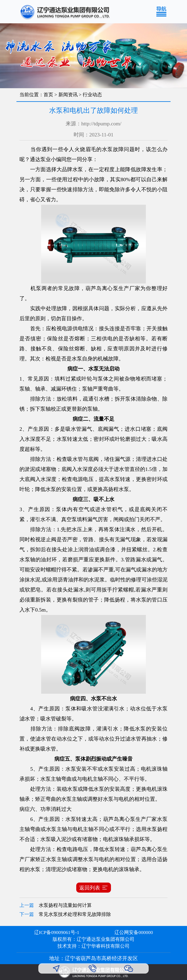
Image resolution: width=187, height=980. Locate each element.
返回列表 (94, 888)
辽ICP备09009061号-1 (57, 932)
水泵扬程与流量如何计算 (65, 905)
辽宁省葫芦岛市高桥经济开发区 (101, 958)
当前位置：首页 (36, 95)
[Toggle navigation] (163, 12)
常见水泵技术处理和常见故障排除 (75, 914)
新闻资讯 (68, 95)
